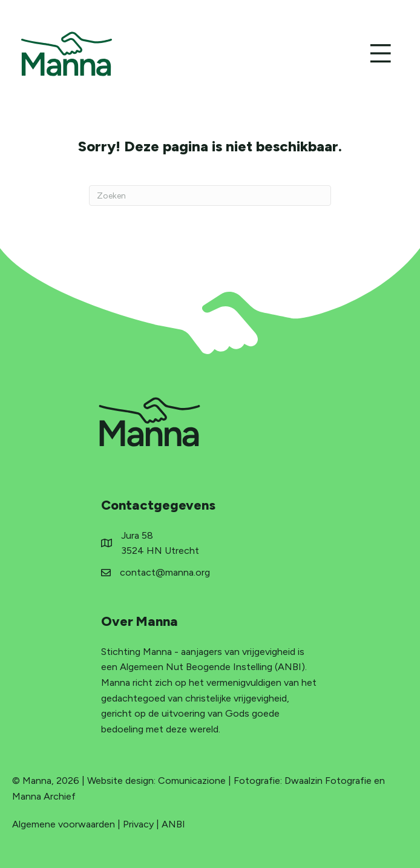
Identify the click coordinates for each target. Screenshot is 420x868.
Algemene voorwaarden (64, 824)
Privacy (138, 824)
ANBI (173, 824)
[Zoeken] (210, 196)
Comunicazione (192, 781)
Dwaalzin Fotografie (328, 781)
